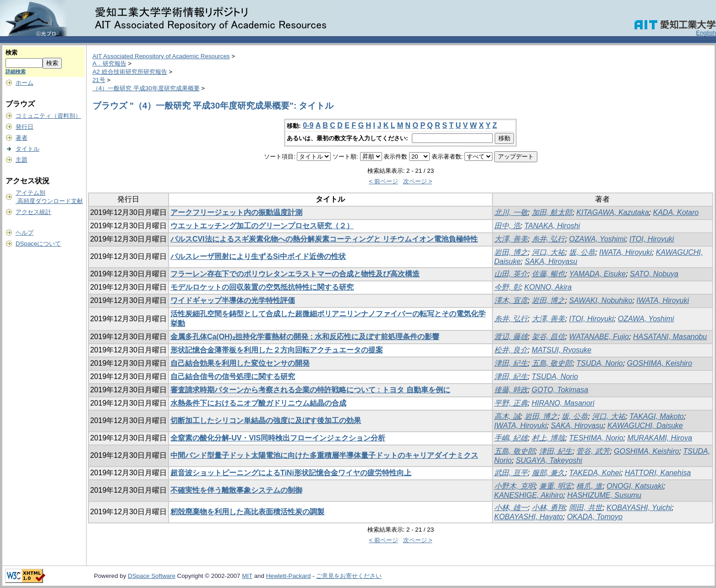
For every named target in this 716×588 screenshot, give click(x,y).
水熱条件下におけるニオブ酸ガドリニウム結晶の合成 (258, 403)
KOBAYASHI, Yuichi (639, 508)
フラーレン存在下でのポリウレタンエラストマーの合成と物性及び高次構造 (295, 274)
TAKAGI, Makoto (657, 416)
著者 (22, 138)
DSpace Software (152, 576)
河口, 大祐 (549, 252)
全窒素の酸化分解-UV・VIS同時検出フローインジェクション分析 (278, 438)
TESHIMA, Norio (596, 438)
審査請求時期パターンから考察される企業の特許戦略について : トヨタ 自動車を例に (310, 390)
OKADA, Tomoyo (595, 517)
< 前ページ (383, 181)
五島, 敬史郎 (552, 363)
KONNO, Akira (548, 287)
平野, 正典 (511, 403)
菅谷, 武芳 (593, 451)
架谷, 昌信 (549, 337)
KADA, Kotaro (676, 212)
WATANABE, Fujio (599, 337)
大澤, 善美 (511, 239)
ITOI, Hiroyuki (652, 239)
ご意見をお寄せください (349, 576)
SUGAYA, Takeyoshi (549, 460)
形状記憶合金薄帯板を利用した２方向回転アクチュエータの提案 (277, 350)
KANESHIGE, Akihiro (529, 495)
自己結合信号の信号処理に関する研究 (233, 376)
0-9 (308, 125)
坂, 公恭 (582, 252)
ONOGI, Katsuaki (635, 486)
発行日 (25, 127)
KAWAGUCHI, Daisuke (645, 426)
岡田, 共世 (586, 508)
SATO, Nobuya (654, 274)
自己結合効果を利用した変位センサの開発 (240, 363)
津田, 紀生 (511, 363)
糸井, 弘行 (549, 239)
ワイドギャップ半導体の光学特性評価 (233, 300)
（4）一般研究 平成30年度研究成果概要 (146, 88)
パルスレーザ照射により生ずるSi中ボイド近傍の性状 (258, 256)
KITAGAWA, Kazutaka (612, 212)
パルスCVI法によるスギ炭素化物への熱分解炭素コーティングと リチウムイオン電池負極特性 (324, 239)
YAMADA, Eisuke (597, 274)
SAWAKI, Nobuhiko (601, 300)
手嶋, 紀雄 (511, 438)
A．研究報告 (109, 63)
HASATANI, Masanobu (670, 337)
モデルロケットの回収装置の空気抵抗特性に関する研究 (262, 287)
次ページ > (418, 181)
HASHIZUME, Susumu (604, 495)
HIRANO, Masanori (563, 403)
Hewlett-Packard (289, 576)
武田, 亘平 (511, 473)
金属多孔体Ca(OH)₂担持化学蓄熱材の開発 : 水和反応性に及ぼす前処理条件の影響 (305, 337)
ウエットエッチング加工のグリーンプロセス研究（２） (262, 226)
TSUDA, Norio (599, 363)
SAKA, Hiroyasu (551, 261)
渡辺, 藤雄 (511, 337)
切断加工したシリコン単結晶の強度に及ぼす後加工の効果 (266, 420)
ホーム (25, 83)
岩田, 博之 (511, 252)
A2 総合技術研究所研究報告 (130, 72)
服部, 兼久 (549, 473)
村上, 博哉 (549, 438)
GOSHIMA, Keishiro (660, 363)
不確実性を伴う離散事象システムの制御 (236, 490)
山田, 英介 (511, 274)
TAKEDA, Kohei (595, 473)
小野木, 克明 (515, 486)
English (706, 33)
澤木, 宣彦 (511, 300)
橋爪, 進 (589, 486)
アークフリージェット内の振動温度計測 (236, 212)
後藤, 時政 (511, 390)
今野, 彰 (507, 287)
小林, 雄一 (511, 508)
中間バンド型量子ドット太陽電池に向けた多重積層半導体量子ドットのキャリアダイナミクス (324, 455)
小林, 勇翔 (549, 508)
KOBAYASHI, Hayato (529, 517)
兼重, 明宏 (556, 486)
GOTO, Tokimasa (560, 390)
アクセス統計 (33, 212)
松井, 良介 (511, 350)
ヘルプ (25, 233)
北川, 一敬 (511, 212)
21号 (99, 80)
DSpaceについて (38, 244)
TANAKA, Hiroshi (552, 226)
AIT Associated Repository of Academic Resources (161, 56)
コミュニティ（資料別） (48, 116)
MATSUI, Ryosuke (562, 350)
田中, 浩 (507, 226)
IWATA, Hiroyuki (626, 252)
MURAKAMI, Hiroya (659, 438)
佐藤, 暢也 (549, 274)
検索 (11, 52)
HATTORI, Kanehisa (658, 473)
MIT (247, 576)
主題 (22, 160)
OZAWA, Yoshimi (597, 239)
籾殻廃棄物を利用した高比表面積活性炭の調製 (247, 512)
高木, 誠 (507, 416)
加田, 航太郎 (552, 212)
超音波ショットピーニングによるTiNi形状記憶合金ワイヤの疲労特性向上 (291, 473)
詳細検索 (16, 71)
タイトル (27, 149)
